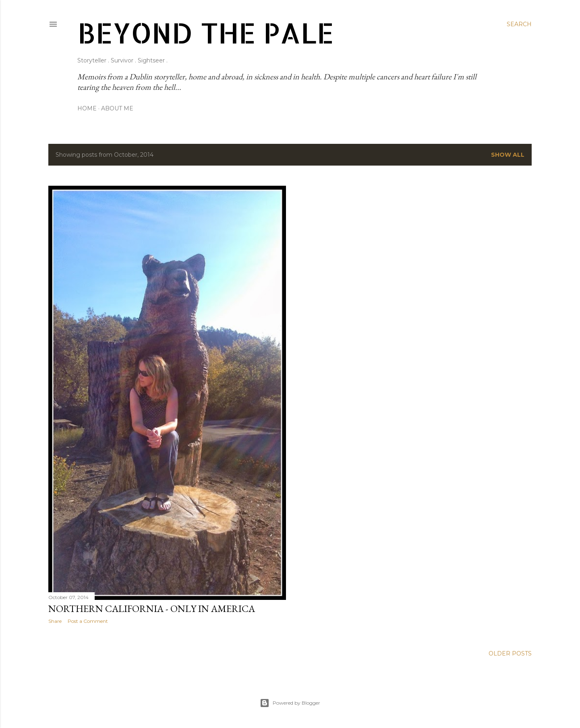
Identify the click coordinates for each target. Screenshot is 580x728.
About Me (117, 108)
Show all (508, 155)
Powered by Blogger (290, 703)
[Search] (519, 24)
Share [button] (55, 621)
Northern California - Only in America (152, 609)
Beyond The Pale (206, 32)
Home (87, 108)
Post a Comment (88, 621)
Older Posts (510, 653)
